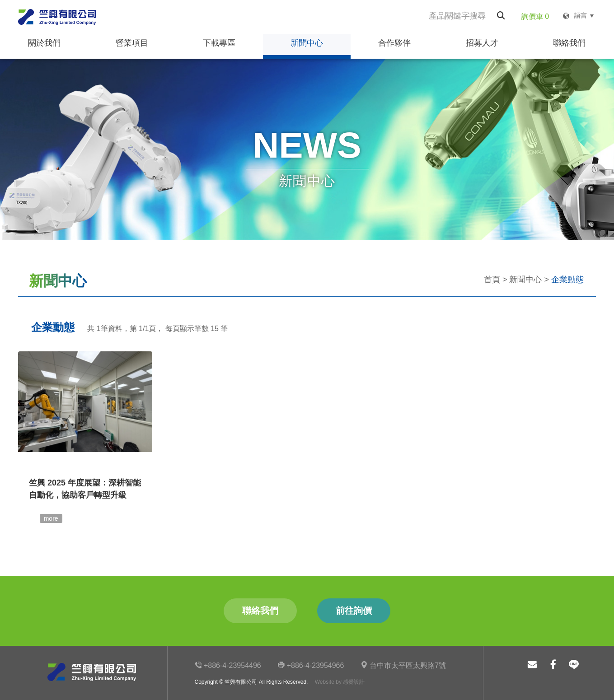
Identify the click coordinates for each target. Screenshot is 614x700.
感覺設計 (354, 682)
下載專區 (219, 43)
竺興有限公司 (57, 17)
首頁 (492, 280)
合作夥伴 (394, 43)
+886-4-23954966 (311, 665)
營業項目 (131, 43)
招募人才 (482, 43)
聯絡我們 (570, 43)
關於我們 (44, 43)
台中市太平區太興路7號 (403, 665)
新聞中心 (307, 43)
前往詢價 (353, 611)
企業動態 (567, 280)
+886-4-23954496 (228, 665)
